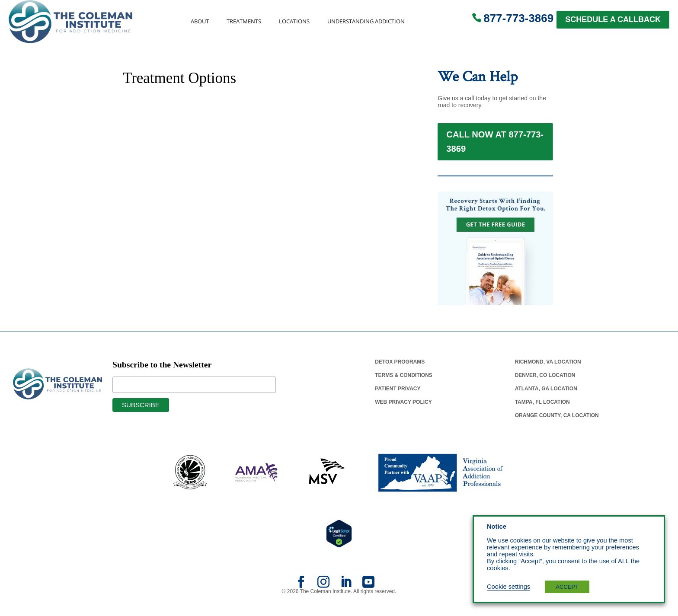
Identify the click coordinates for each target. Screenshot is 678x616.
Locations (294, 21)
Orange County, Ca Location (557, 430)
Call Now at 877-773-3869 (495, 149)
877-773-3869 (518, 18)
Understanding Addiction (366, 21)
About (200, 21)
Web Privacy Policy (403, 417)
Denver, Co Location (545, 390)
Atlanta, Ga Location (546, 403)
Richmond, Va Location (548, 377)
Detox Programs (400, 377)
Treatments (244, 21)
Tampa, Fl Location (542, 417)
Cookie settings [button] (508, 587)
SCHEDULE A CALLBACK (613, 19)
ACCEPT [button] (567, 587)
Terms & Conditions (404, 390)
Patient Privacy (398, 403)
